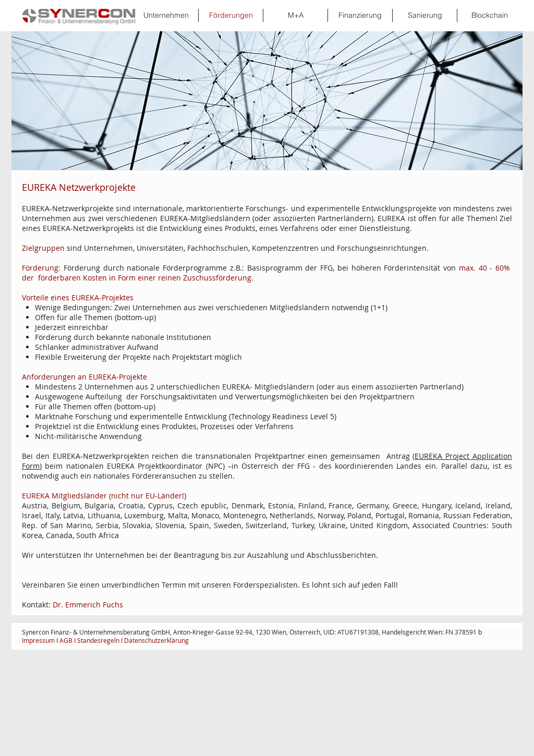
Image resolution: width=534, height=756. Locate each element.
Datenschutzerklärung (157, 640)
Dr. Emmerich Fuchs (88, 605)
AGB (66, 640)
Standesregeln (98, 640)
